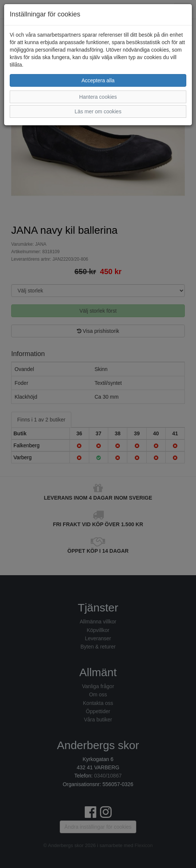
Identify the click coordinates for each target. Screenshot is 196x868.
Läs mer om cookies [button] (98, 111)
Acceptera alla (98, 80)
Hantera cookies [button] (98, 97)
